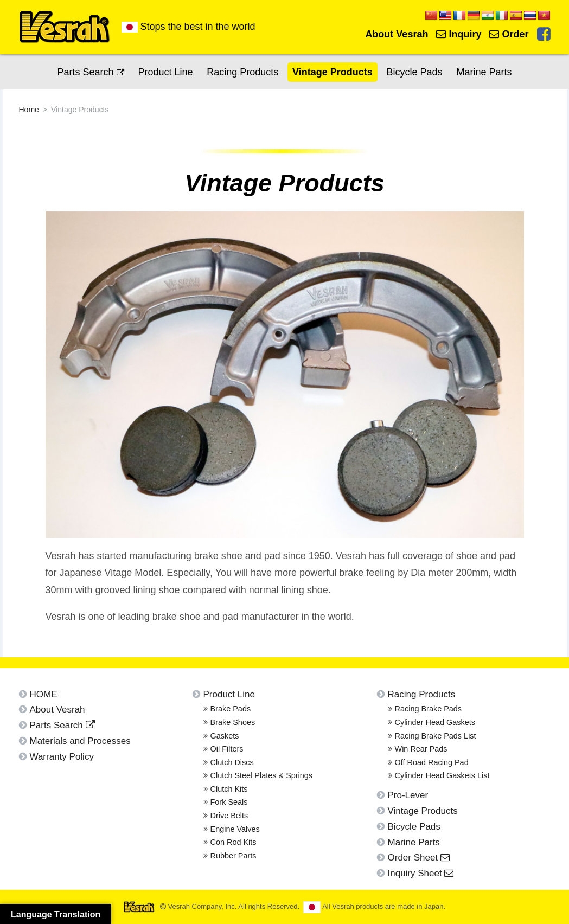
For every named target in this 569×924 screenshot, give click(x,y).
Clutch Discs (232, 762)
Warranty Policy (62, 757)
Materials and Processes (80, 741)
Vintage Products (333, 72)
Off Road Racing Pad (432, 762)
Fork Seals (229, 802)
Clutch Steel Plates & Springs (262, 775)
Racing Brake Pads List (436, 736)
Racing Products (242, 72)
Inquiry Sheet (421, 873)
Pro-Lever (408, 795)
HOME (44, 694)
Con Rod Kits (234, 842)
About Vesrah (397, 34)
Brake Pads (231, 709)
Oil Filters (227, 749)
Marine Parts (484, 72)
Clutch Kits (229, 789)
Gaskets (225, 736)
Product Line (165, 72)
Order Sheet (419, 858)
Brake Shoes (233, 722)
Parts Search (91, 72)
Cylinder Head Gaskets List (442, 775)
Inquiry (459, 34)
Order (509, 34)
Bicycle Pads (415, 72)
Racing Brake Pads (429, 709)
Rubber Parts (234, 856)
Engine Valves (235, 829)
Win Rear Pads (421, 749)
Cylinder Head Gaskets (435, 722)
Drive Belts (229, 816)
